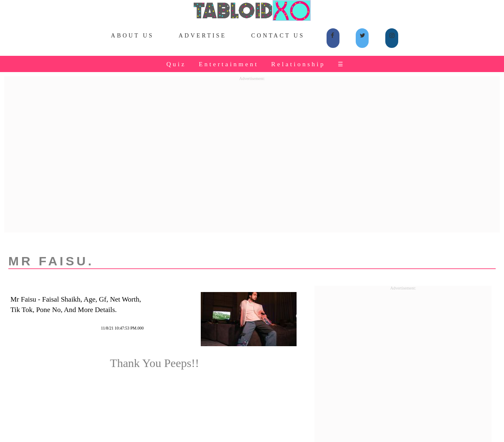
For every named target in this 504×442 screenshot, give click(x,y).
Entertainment (228, 64)
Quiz (176, 64)
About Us (132, 36)
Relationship (298, 64)
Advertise (203, 36)
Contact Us (278, 36)
